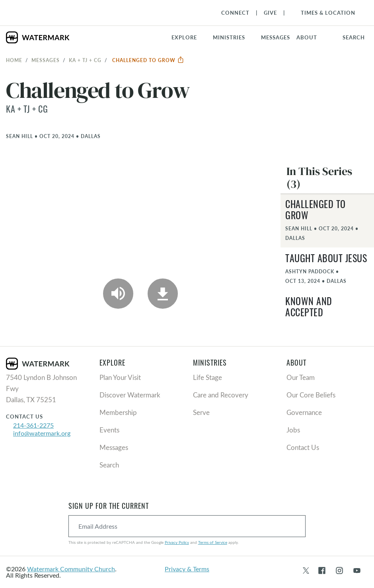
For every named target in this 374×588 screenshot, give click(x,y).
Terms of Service (213, 542)
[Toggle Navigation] (324, 13)
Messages (46, 60)
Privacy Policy (177, 542)
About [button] (307, 37)
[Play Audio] (118, 294)
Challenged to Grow (148, 60)
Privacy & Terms (187, 569)
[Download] (163, 294)
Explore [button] (184, 37)
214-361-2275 (33, 425)
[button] (234, 37)
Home (14, 60)
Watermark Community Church (71, 569)
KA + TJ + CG (85, 60)
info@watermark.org (42, 433)
